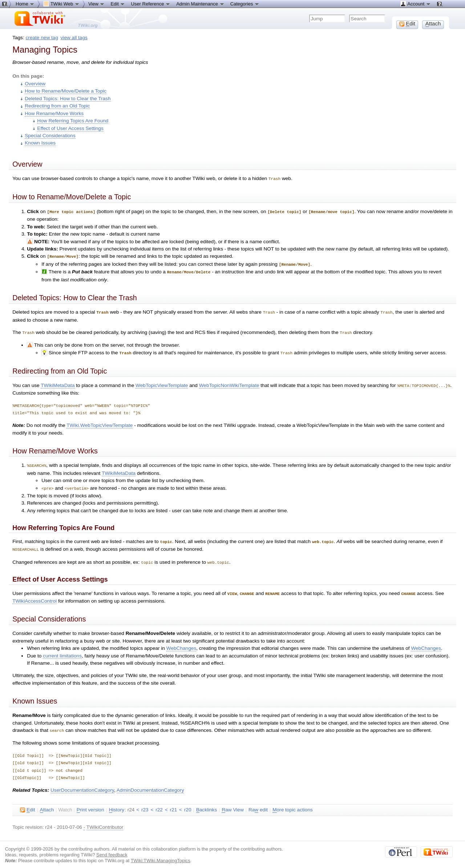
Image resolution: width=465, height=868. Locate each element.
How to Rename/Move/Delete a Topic (66, 91)
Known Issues (40, 143)
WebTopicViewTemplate (162, 382)
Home (25, 4)
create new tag (42, 38)
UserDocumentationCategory (82, 784)
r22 (159, 804)
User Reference (151, 4)
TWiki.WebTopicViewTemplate (100, 422)
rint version (90, 804)
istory (117, 804)
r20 (188, 804)
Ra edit (258, 804)
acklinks (207, 804)
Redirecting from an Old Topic (57, 106)
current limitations (62, 650)
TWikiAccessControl (35, 596)
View (97, 4)
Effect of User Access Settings (70, 128)
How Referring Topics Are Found (73, 121)
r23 (145, 804)
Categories (245, 4)
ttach (47, 804)
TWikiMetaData (58, 382)
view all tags (74, 38)
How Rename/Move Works (54, 113)
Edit (118, 4)
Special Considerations (50, 136)
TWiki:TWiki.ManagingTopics (161, 855)
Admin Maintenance (200, 4)
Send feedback (112, 849)
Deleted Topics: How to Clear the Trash (68, 99)
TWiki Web (61, 4)
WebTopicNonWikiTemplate (229, 382)
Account (415, 4)
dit (27, 804)
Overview (35, 84)
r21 (174, 804)
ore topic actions (293, 804)
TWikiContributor (105, 821)
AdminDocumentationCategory (150, 784)
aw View (232, 804)
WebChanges (181, 643)
